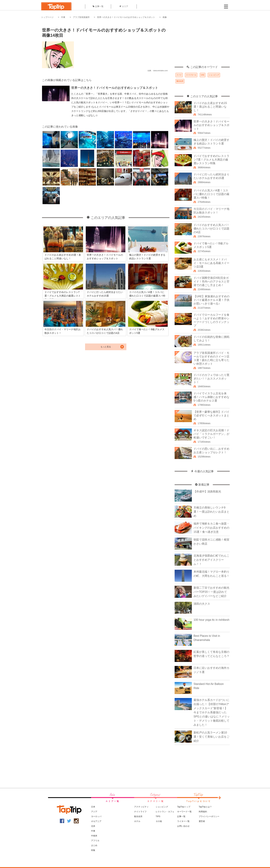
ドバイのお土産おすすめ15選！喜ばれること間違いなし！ (210, 107)
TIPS (158, 816)
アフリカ (95, 841)
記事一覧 (98, 6)
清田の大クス (202, 604)
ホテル (137, 821)
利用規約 (203, 812)
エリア (124, 6)
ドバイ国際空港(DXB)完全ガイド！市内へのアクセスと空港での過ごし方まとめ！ (211, 281)
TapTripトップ (184, 807)
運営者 (202, 821)
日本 (93, 807)
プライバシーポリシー (209, 816)
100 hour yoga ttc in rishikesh (211, 620)
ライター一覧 (183, 821)
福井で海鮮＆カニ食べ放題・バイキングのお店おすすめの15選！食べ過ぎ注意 (211, 528)
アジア (94, 812)
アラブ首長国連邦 (81, 17)
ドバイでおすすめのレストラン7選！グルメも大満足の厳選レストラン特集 (211, 160)
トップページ (47, 17)
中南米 (94, 836)
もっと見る (106, 347)
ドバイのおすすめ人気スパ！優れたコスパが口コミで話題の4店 (211, 229)
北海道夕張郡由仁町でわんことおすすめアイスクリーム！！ (211, 560)
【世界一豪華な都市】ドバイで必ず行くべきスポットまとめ (211, 415)
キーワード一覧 (184, 812)
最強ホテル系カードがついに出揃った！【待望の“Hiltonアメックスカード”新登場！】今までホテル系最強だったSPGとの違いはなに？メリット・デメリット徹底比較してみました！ (212, 712)
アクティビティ (141, 807)
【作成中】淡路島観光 (207, 492)
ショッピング (214, 75)
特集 (93, 850)
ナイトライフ (140, 812)
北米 (93, 826)
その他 (159, 821)
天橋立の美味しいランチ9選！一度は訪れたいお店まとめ (211, 512)
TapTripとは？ (205, 807)
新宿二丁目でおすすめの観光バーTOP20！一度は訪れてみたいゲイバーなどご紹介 (211, 592)
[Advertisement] (202, 44)
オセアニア (96, 821)
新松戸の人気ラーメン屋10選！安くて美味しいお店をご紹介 (211, 737)
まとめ (94, 845)
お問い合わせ (183, 826)
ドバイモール (191, 75)
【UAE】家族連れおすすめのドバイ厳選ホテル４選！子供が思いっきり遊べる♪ (212, 300)
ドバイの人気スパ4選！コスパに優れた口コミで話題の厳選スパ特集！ (211, 194)
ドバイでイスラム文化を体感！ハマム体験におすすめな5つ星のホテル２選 (211, 397)
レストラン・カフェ (165, 812)
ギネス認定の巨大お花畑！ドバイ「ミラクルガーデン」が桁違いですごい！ (211, 434)
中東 (63, 17)
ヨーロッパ (96, 816)
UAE (203, 75)
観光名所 (180, 81)
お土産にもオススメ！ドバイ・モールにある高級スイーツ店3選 (211, 263)
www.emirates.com (160, 71)
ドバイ (179, 75)
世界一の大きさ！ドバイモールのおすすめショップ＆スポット (126, 17)
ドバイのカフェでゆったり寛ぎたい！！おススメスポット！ (211, 379)
